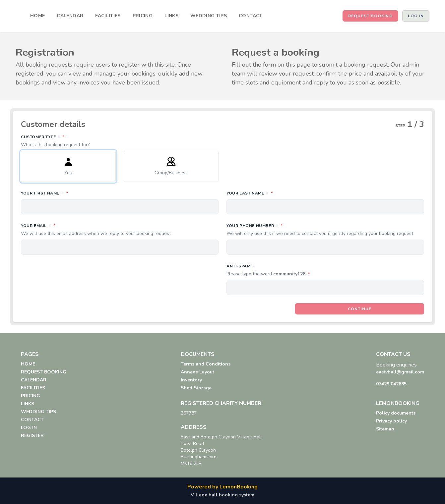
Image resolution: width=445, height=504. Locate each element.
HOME (37, 16)
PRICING (143, 16)
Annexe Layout (197, 372)
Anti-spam (298, 270)
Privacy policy (391, 421)
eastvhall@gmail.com (400, 372)
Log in (416, 16)
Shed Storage (196, 388)
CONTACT (251, 16)
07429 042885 (391, 384)
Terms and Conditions (206, 364)
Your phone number (325, 230)
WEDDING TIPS (209, 16)
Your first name (74, 193)
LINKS (171, 16)
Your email (120, 230)
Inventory (191, 380)
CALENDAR (70, 16)
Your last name (279, 193)
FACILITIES (108, 16)
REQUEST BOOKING (370, 16)
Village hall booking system (222, 495)
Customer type (222, 141)
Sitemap (385, 429)
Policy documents (396, 413)
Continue (360, 309)
